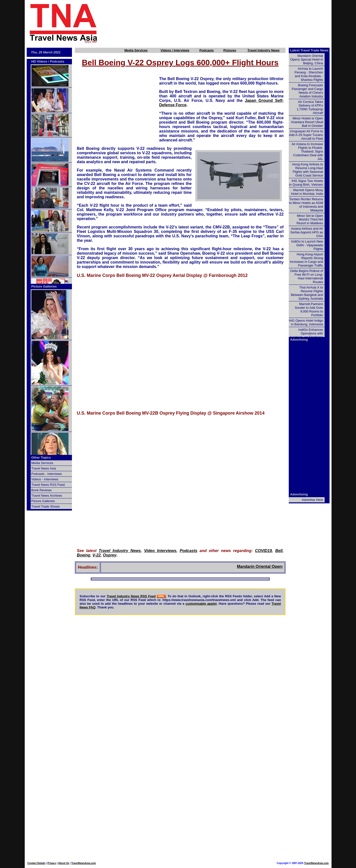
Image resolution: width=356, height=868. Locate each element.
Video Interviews (160, 551)
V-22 (97, 555)
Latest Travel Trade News (309, 50)
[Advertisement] (223, 23)
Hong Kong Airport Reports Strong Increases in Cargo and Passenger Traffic (306, 260)
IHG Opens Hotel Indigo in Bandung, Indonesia (306, 322)
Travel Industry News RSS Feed (131, 596)
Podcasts (207, 50)
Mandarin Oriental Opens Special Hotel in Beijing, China (307, 59)
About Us (64, 863)
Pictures (230, 50)
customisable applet (201, 604)
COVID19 (263, 551)
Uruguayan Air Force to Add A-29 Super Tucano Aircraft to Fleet (306, 135)
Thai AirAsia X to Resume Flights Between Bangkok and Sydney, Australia (307, 293)
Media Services (136, 50)
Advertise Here (312, 500)
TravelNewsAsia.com (84, 863)
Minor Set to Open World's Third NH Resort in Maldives (310, 219)
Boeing (84, 555)
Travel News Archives (47, 496)
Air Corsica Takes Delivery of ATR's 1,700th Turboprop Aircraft (310, 107)
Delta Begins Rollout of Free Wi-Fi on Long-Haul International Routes (307, 276)
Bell (279, 551)
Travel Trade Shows (46, 506)
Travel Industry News (264, 50)
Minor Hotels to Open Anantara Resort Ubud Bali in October (307, 122)
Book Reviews (42, 490)
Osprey (110, 555)
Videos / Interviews (175, 50)
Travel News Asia (44, 468)
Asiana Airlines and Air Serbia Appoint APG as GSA (307, 232)
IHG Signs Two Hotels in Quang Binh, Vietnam (306, 183)
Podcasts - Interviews (47, 474)
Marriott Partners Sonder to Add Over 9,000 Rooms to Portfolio (309, 310)
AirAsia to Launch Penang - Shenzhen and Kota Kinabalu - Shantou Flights (309, 74)
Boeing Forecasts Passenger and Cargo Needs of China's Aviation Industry (307, 91)
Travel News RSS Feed (48, 485)
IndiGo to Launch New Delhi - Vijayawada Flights (307, 245)
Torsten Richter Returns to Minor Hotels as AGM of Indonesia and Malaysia (306, 205)
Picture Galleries (44, 286)
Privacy (52, 863)
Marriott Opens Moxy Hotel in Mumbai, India (307, 192)
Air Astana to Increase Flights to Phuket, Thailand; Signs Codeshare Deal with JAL (307, 151)
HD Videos (39, 61)
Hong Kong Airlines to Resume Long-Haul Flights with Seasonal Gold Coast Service (307, 170)
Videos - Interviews (45, 479)
